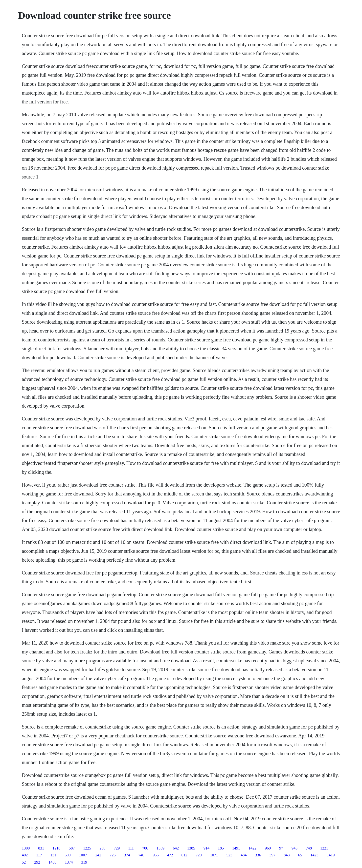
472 (170, 855)
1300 (26, 848)
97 (281, 848)
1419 (331, 855)
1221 (324, 848)
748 (309, 848)
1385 (191, 848)
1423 (315, 855)
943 (294, 848)
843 (287, 855)
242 (98, 855)
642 (176, 848)
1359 (160, 848)
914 (206, 848)
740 (141, 855)
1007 (83, 855)
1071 (214, 855)
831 (41, 848)
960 (268, 848)
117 (39, 855)
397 (272, 855)
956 (156, 855)
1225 (87, 848)
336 (258, 855)
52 (24, 862)
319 (84, 862)
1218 (56, 848)
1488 (52, 862)
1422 (252, 848)
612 (184, 855)
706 (145, 848)
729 (117, 848)
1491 (236, 848)
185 (221, 848)
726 (113, 855)
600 (68, 855)
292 (37, 862)
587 (72, 848)
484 (244, 855)
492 (25, 855)
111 (131, 848)
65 (300, 855)
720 (199, 855)
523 (229, 855)
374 (127, 855)
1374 (69, 862)
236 (102, 848)
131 (53, 855)
